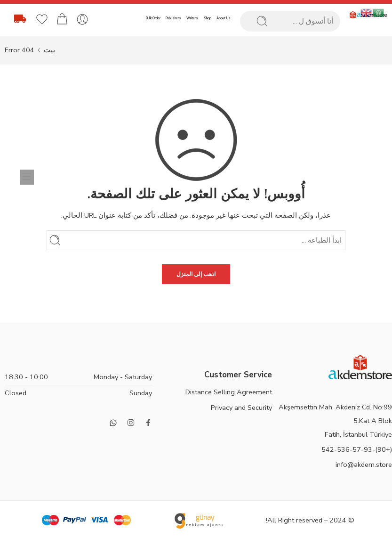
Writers (192, 18)
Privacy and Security (241, 408)
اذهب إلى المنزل (196, 274)
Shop (208, 18)
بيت (49, 50)
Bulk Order (153, 18)
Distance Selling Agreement (229, 392)
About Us (224, 18)
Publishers (173, 18)
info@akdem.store (364, 465)
